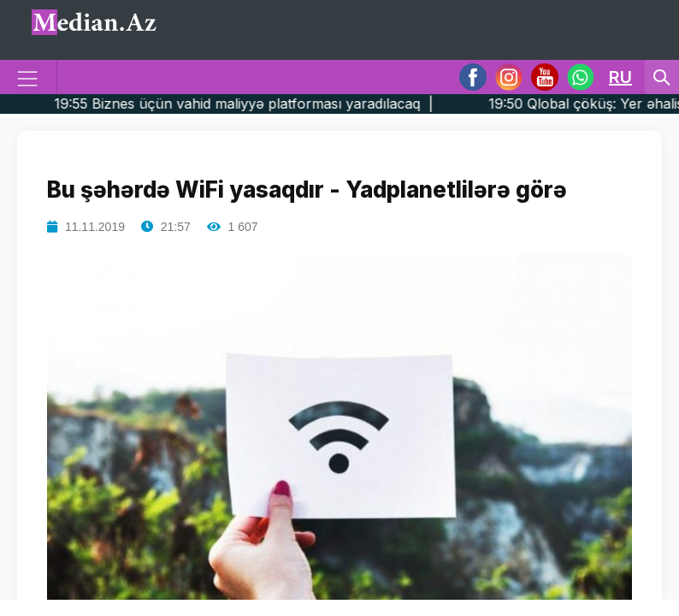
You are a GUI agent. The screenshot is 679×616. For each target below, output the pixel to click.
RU (620, 77)
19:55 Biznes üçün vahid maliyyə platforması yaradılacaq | (275, 104)
